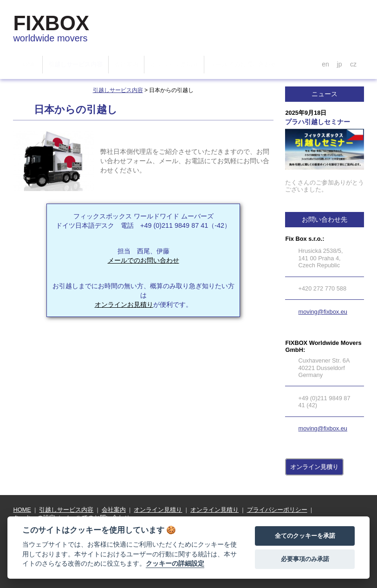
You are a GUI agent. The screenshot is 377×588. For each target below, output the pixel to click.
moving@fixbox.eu (322, 312)
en (325, 64)
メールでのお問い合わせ (143, 260)
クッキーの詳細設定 (175, 563)
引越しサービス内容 (118, 90)
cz (353, 64)
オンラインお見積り (124, 304)
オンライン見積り (314, 467)
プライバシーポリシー (277, 510)
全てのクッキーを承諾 (305, 536)
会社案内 (114, 510)
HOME (22, 510)
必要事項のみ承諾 (305, 559)
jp (339, 64)
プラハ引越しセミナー (318, 122)
